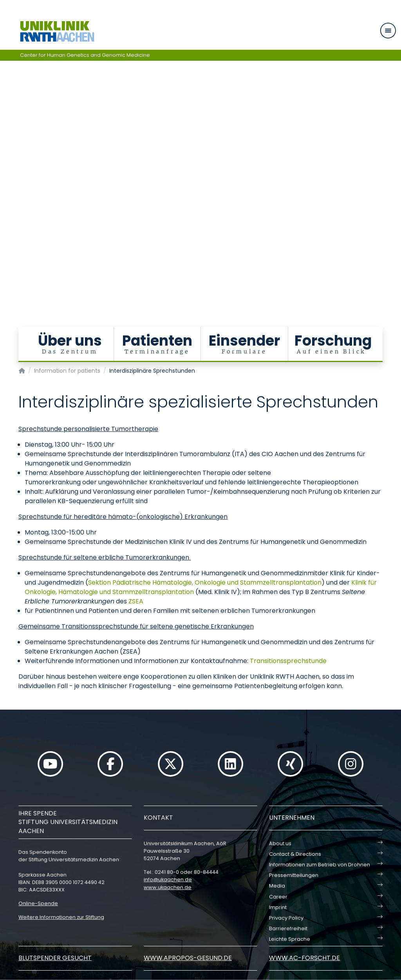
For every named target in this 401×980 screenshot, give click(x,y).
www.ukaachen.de (168, 887)
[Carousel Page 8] (5, 187)
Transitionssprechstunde (288, 661)
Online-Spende (38, 903)
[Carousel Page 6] (5, 175)
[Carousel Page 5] (5, 169)
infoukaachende (168, 879)
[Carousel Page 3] (5, 158)
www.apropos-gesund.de (188, 958)
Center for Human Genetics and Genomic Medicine (85, 55)
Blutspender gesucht (55, 958)
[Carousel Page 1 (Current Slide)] (5, 146)
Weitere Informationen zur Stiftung (61, 917)
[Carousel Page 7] (5, 181)
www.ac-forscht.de (304, 958)
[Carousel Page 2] (5, 152)
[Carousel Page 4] (5, 164)
